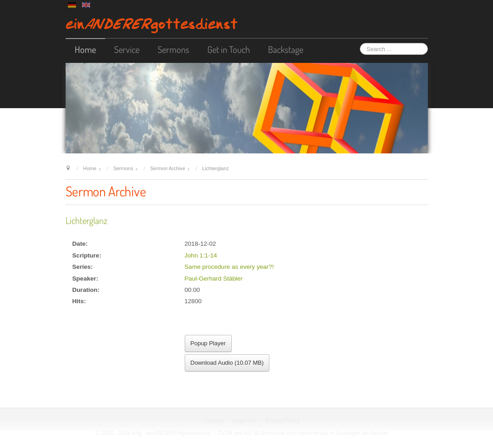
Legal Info (245, 421)
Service (127, 49)
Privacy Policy (283, 421)
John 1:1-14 (201, 255)
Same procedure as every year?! (229, 267)
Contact (214, 421)
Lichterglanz (86, 220)
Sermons (173, 49)
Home (85, 49)
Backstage (286, 49)
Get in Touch (229, 49)
